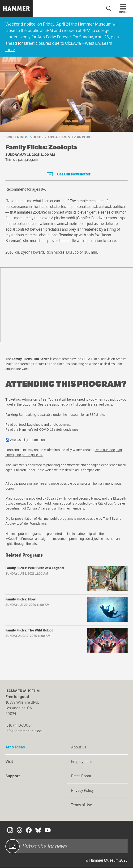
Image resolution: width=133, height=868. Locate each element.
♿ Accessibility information (25, 440)
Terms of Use (82, 805)
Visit (9, 762)
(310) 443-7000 (18, 725)
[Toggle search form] (109, 9)
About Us (79, 747)
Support (13, 776)
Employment (82, 762)
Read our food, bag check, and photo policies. (38, 425)
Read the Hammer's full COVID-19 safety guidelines (42, 430)
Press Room (81, 776)
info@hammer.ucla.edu (24, 731)
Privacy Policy (82, 790)
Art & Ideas (15, 747)
